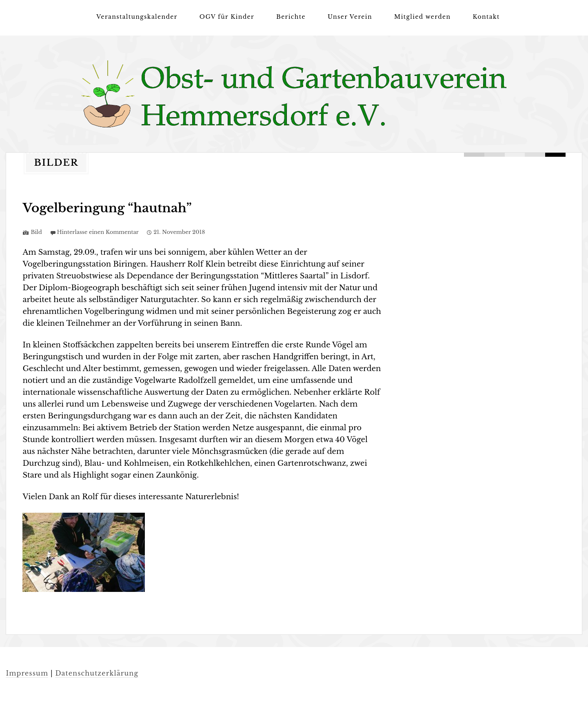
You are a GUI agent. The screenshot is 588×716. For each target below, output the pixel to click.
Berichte (291, 17)
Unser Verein (350, 17)
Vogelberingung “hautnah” (107, 208)
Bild (36, 232)
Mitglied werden (423, 17)
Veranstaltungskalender (137, 17)
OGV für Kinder (227, 17)
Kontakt (486, 17)
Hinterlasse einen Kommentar (98, 232)
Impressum (27, 673)
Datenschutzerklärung (97, 673)
